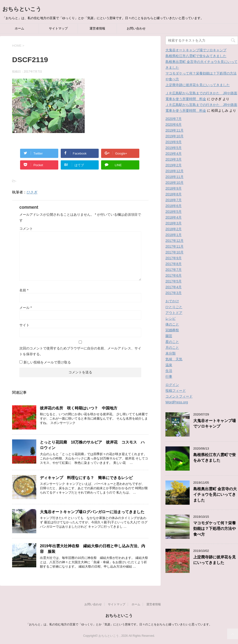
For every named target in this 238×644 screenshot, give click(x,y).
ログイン (172, 385)
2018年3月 (174, 223)
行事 (169, 377)
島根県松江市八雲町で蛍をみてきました (196, 56)
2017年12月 (175, 241)
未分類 (171, 353)
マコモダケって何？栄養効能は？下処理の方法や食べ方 (215, 529)
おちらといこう (22, 9)
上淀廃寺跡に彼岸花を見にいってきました (198, 85)
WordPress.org (177, 402)
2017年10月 (175, 252)
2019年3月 (174, 159)
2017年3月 (174, 293)
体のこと (172, 324)
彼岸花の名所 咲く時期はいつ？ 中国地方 (81, 408)
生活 (169, 371)
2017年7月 (174, 270)
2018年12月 (175, 171)
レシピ (171, 318)
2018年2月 (174, 229)
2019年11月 (175, 130)
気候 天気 (174, 359)
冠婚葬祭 (172, 330)
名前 (24, 290)
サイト (24, 325)
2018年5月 (174, 212)
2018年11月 (175, 177)
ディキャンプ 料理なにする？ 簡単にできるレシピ (86, 478)
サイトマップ (58, 28)
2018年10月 (175, 183)
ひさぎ (32, 192)
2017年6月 (174, 275)
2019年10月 (175, 136)
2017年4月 (174, 287)
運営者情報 (97, 28)
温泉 (169, 365)
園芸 (169, 336)
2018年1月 (174, 235)
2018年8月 (174, 194)
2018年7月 (174, 200)
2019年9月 (174, 142)
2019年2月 (174, 165)
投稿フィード (176, 391)
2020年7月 (174, 119)
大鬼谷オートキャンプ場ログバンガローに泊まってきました (92, 512)
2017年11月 (175, 246)
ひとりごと (174, 307)
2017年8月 (174, 264)
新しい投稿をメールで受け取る (47, 362)
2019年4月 (174, 154)
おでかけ (172, 301)
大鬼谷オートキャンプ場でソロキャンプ (196, 50)
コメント (26, 229)
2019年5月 (174, 148)
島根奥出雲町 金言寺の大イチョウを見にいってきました (215, 495)
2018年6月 (174, 206)
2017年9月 (174, 258)
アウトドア (174, 313)
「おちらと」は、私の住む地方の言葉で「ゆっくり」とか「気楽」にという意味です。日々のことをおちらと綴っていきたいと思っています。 (119, 624)
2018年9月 (174, 188)
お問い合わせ (136, 28)
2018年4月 (174, 217)
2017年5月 (174, 281)
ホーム (19, 28)
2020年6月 (174, 125)
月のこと (172, 348)
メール (26, 308)
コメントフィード (179, 396)
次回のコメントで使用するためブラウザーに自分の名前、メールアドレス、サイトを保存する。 (80, 351)
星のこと (172, 342)
